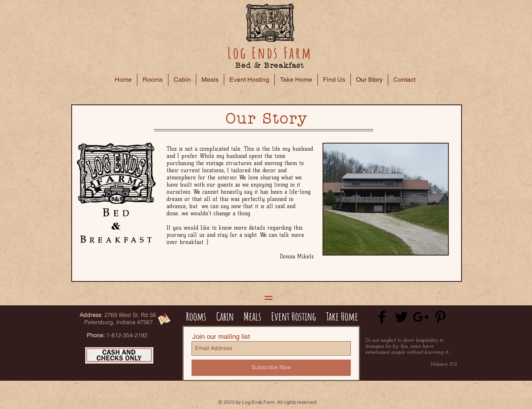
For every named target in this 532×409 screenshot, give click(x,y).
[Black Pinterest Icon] (440, 317)
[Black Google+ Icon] (421, 317)
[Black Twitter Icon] (401, 317)
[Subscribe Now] (271, 368)
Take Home (342, 316)
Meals (254, 316)
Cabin (225, 316)
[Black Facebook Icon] (382, 317)
